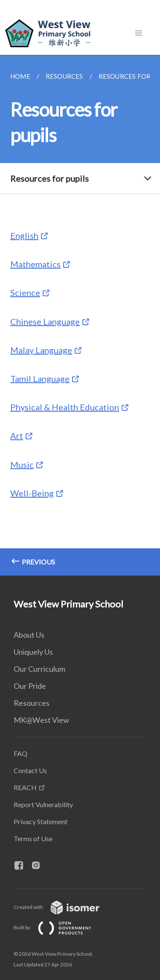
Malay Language (41, 350)
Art (17, 436)
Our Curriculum (39, 669)
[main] (80, 315)
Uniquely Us (33, 652)
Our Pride (30, 686)
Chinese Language (45, 321)
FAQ (20, 753)
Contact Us (30, 770)
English (24, 235)
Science (25, 292)
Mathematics (35, 264)
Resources (32, 703)
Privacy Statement (41, 821)
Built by (59, 927)
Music (22, 464)
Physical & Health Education (65, 407)
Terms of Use (33, 838)
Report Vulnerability (43, 804)
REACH (25, 787)
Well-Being (32, 493)
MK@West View (41, 720)
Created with (63, 907)
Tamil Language (40, 378)
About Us (29, 635)
